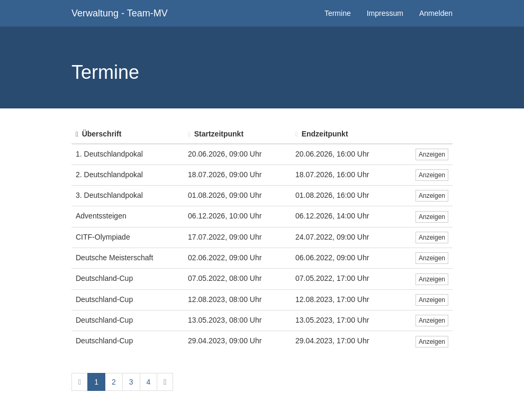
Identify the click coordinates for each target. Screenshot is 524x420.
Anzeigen (432, 154)
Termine (338, 13)
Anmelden (436, 13)
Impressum (385, 13)
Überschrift (98, 134)
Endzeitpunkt (322, 134)
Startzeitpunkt (216, 134)
